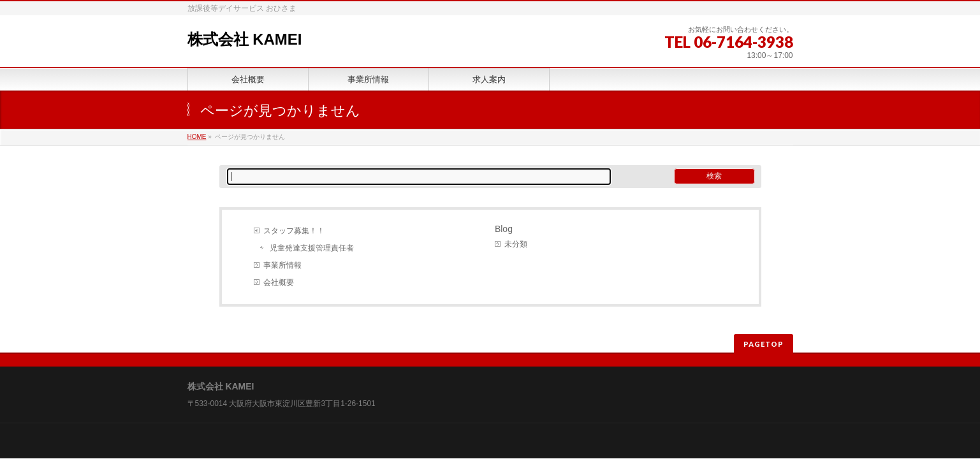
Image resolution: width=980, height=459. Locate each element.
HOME (197, 137)
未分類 (516, 244)
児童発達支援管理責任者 (312, 248)
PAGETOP (764, 344)
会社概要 (279, 282)
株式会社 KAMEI (245, 39)
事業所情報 (282, 265)
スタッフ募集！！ (294, 231)
